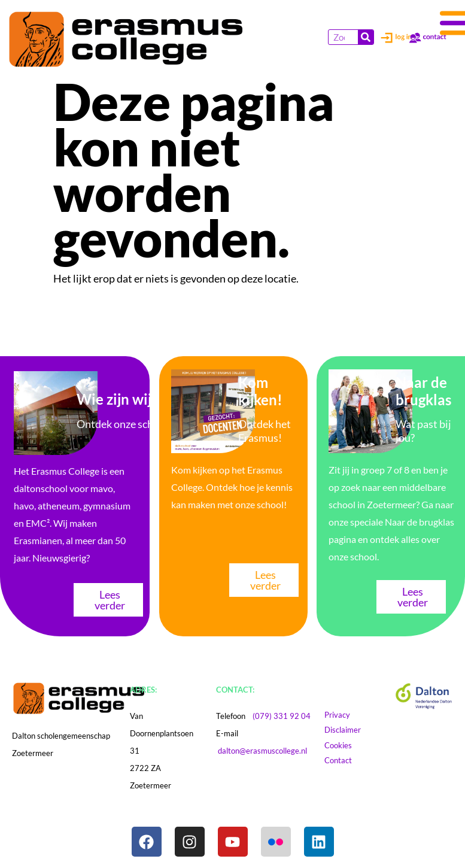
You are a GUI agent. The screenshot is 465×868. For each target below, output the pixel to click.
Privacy (343, 715)
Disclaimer (354, 730)
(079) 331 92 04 (282, 716)
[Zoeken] (366, 37)
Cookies (349, 745)
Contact (344, 760)
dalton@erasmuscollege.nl (262, 751)
